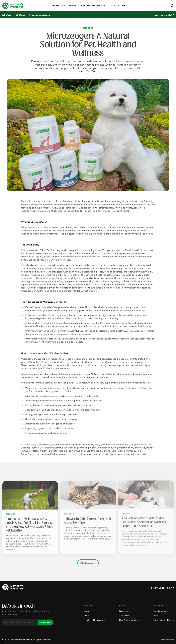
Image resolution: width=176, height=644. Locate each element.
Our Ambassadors (129, 620)
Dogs (86, 615)
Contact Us (160, 611)
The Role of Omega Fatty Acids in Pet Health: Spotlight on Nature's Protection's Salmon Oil (144, 521)
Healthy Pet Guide (164, 620)
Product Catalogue (94, 620)
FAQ (156, 615)
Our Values (125, 615)
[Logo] (13, 6)
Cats (86, 611)
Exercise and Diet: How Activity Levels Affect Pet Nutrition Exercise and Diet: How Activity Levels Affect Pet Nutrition (30, 524)
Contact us (117, 6)
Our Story (124, 611)
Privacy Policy (167, 640)
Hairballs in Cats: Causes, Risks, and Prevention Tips (87, 520)
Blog (73, 6)
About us (57, 6)
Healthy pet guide (93, 6)
